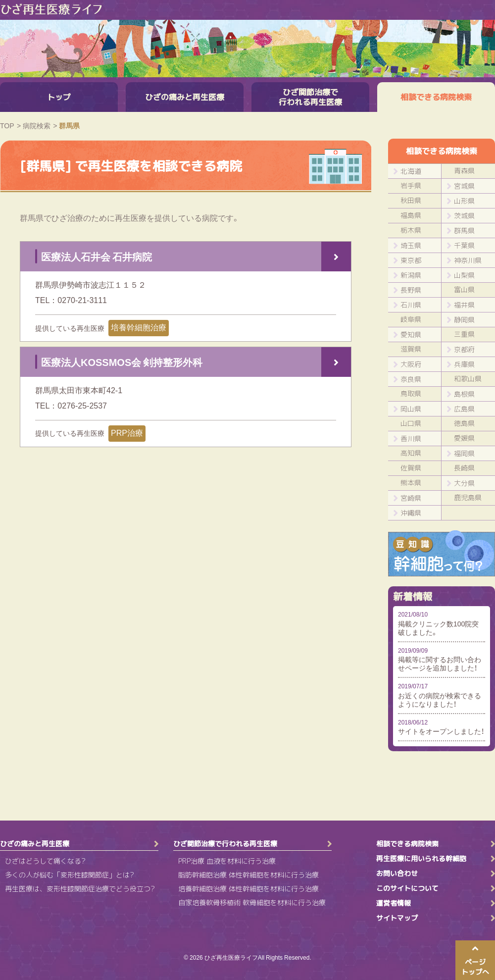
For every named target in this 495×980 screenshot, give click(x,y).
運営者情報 (394, 903)
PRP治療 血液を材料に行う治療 (227, 861)
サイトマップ (397, 918)
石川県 (411, 305)
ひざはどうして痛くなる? (45, 861)
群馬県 (464, 231)
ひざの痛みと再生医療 (185, 97)
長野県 (411, 290)
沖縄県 (411, 513)
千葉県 (464, 245)
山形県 (464, 201)
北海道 (411, 171)
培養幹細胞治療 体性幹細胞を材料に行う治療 (248, 889)
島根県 (464, 394)
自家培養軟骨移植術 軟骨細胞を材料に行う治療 (252, 903)
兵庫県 (464, 364)
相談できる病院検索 (436, 97)
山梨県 (464, 275)
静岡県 (464, 320)
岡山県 (411, 409)
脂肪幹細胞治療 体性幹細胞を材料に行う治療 (248, 875)
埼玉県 (411, 245)
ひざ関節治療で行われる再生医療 (310, 97)
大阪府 (411, 364)
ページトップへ (475, 967)
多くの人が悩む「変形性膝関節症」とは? (70, 875)
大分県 (464, 483)
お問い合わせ (397, 874)
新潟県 (411, 275)
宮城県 (464, 186)
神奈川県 (468, 260)
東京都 (411, 260)
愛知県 (411, 335)
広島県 (464, 409)
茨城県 (464, 216)
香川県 (411, 438)
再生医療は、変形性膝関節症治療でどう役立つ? (80, 889)
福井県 (464, 305)
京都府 (464, 349)
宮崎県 (411, 498)
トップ (59, 97)
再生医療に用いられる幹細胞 (421, 859)
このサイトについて (407, 888)
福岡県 (464, 453)
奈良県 (411, 379)
